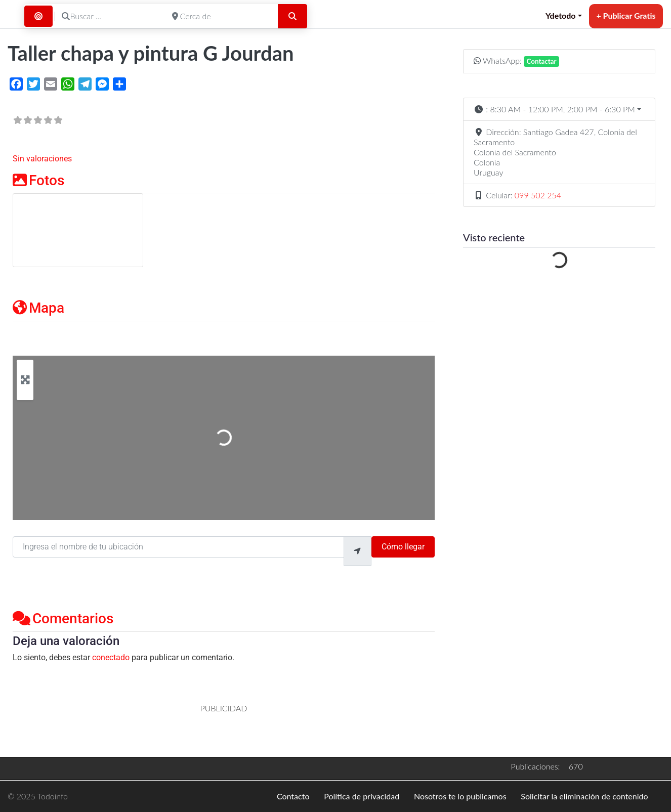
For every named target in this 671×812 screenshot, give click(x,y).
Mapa (38, 308)
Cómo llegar (403, 547)
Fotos (38, 180)
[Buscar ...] (110, 16)
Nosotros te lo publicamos (460, 796)
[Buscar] (292, 16)
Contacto (293, 796)
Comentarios (63, 618)
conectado (111, 657)
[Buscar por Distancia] (38, 16)
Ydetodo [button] (561, 15)
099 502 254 (538, 195)
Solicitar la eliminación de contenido (584, 796)
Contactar (542, 61)
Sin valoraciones (42, 159)
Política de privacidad (362, 796)
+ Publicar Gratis (626, 15)
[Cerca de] (220, 16)
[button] (559, 109)
